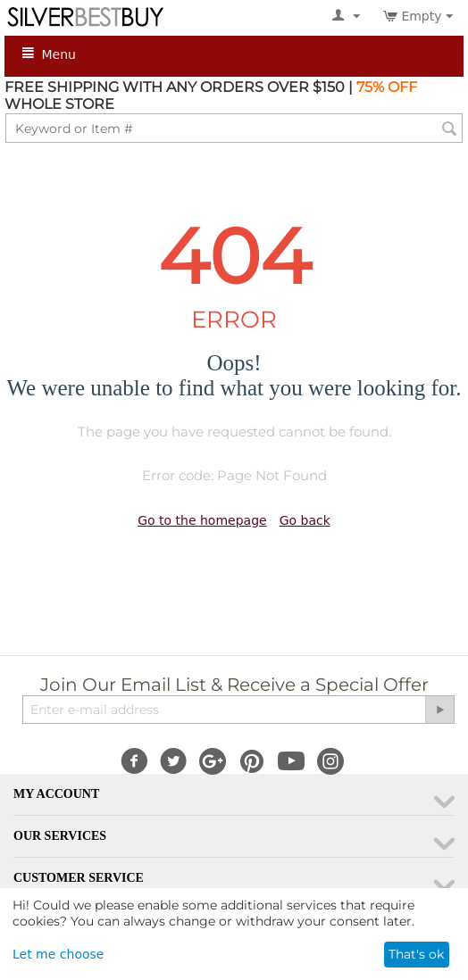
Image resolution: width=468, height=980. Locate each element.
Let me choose (58, 954)
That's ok (416, 954)
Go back (305, 520)
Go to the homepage (202, 520)
